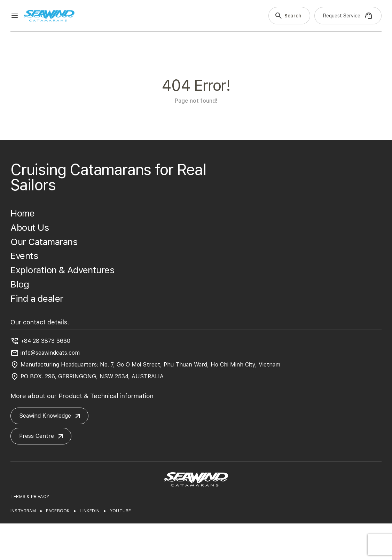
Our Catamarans (44, 242)
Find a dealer (37, 298)
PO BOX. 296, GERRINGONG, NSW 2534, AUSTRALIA (92, 376)
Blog (20, 284)
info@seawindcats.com (50, 353)
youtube (120, 511)
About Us (30, 227)
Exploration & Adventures (62, 270)
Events (24, 256)
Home (22, 213)
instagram (23, 511)
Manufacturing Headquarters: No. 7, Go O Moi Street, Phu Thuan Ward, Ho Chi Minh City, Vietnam (150, 365)
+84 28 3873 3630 (45, 341)
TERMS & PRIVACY (30, 497)
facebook (58, 511)
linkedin (90, 511)
